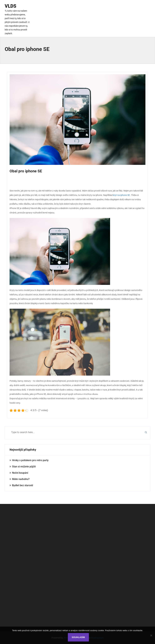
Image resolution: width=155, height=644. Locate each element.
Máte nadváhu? (21, 479)
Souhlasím (78, 637)
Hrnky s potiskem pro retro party (30, 460)
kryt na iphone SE (121, 195)
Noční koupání (20, 473)
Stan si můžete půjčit (24, 467)
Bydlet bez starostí (23, 485)
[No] (151, 635)
